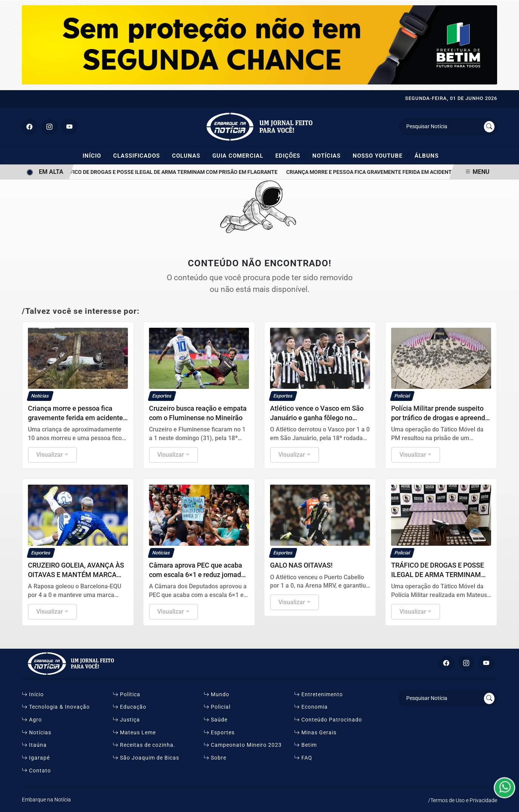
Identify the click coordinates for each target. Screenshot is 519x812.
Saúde (216, 720)
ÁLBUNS (427, 156)
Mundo (217, 695)
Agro (32, 720)
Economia (311, 707)
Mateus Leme (134, 733)
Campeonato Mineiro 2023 (243, 745)
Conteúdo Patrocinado (328, 720)
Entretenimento (319, 695)
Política (127, 695)
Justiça (126, 720)
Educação (130, 707)
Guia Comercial (241, 155)
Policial (217, 707)
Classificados (140, 155)
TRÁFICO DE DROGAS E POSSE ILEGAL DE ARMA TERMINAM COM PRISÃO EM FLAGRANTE (172, 172)
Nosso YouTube (381, 155)
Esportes (219, 733)
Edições (291, 155)
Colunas (189, 155)
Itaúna (34, 745)
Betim (306, 745)
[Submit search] (489, 127)
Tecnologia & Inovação (56, 707)
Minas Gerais (315, 733)
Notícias (330, 155)
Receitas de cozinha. (144, 745)
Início (95, 155)
